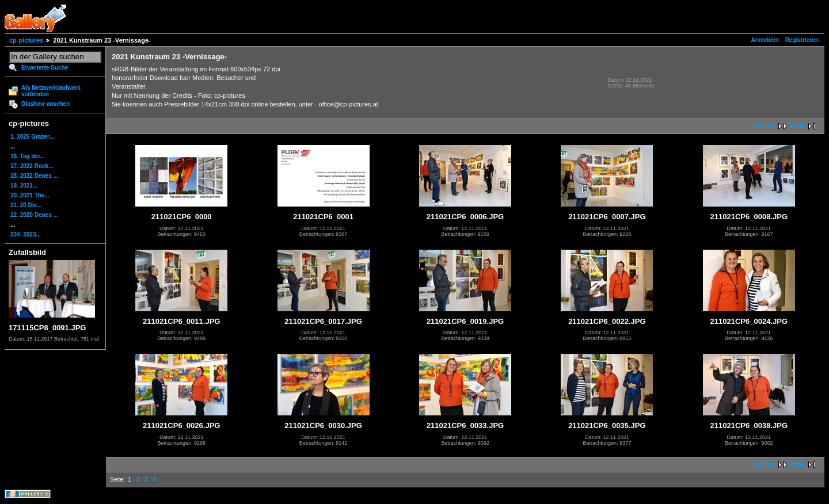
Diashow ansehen (45, 104)
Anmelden (765, 40)
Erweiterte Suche (45, 68)
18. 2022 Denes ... (34, 176)
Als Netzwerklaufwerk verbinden (51, 91)
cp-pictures (26, 40)
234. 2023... (26, 234)
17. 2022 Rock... (32, 166)
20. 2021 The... (30, 195)
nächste (764, 126)
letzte (797, 126)
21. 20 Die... (26, 205)
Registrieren (802, 40)
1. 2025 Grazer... (32, 137)
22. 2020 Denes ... (34, 215)
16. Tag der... (28, 156)
